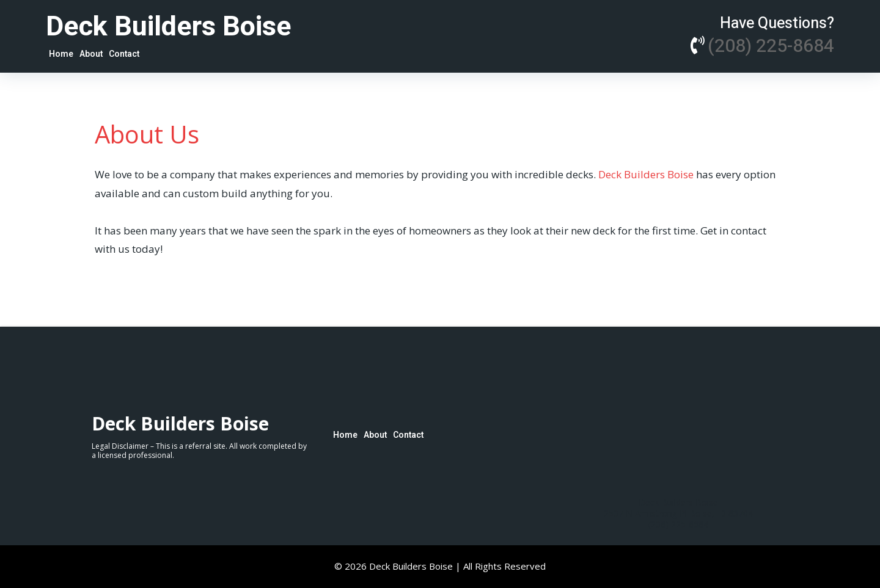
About (91, 54)
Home (61, 54)
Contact (124, 54)
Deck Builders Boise (647, 174)
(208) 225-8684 (771, 46)
